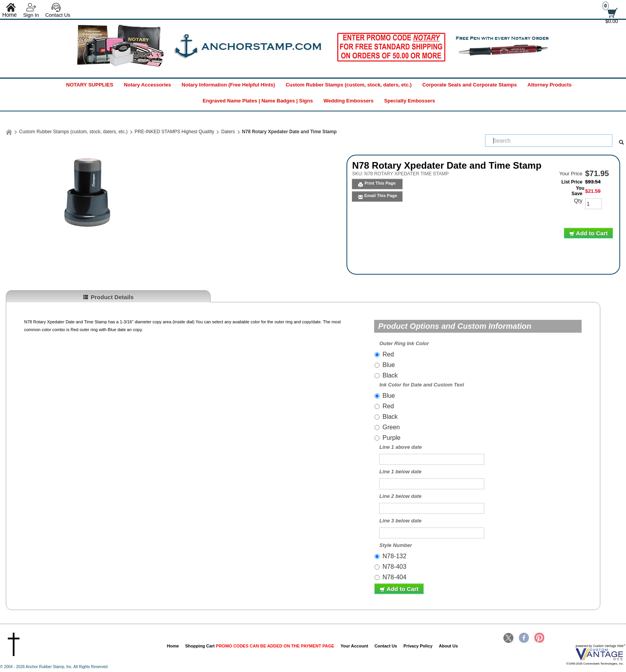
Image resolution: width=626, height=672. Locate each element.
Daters (228, 132)
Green (391, 427)
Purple (391, 438)
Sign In (31, 15)
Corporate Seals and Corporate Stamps (470, 85)
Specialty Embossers (410, 101)
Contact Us (58, 15)
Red (388, 354)
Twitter (509, 638)
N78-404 (394, 577)
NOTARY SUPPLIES (90, 85)
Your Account (354, 646)
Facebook (524, 638)
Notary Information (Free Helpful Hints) (229, 85)
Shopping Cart (260, 646)
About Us (448, 646)
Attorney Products (550, 85)
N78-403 (394, 567)
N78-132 (394, 556)
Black (390, 375)
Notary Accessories (147, 85)
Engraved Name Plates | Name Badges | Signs (258, 101)
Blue (389, 365)
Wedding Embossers (348, 101)
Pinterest (539, 638)
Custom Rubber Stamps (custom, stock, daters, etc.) (349, 85)
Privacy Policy (418, 646)
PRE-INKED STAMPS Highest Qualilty (175, 132)
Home (173, 646)
